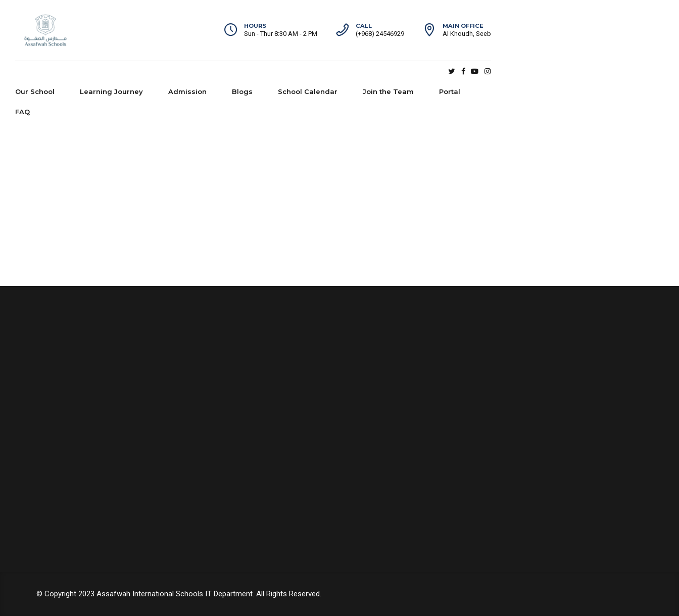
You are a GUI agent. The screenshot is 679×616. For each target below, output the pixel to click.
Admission (262, 71)
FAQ (567, 71)
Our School (109, 71)
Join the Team (463, 71)
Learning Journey (186, 71)
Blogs (317, 71)
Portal (524, 71)
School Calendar (382, 71)
